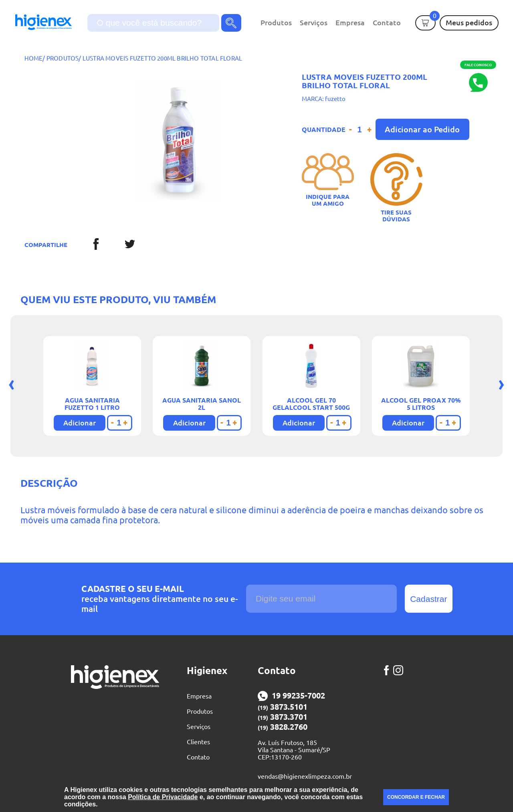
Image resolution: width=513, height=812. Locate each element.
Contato (387, 22)
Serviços (314, 22)
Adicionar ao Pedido (422, 129)
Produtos (276, 22)
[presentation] (12, 383)
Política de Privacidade (163, 797)
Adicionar (80, 423)
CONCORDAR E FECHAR (416, 797)
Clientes (198, 742)
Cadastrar (428, 599)
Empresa (350, 22)
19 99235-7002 (291, 696)
